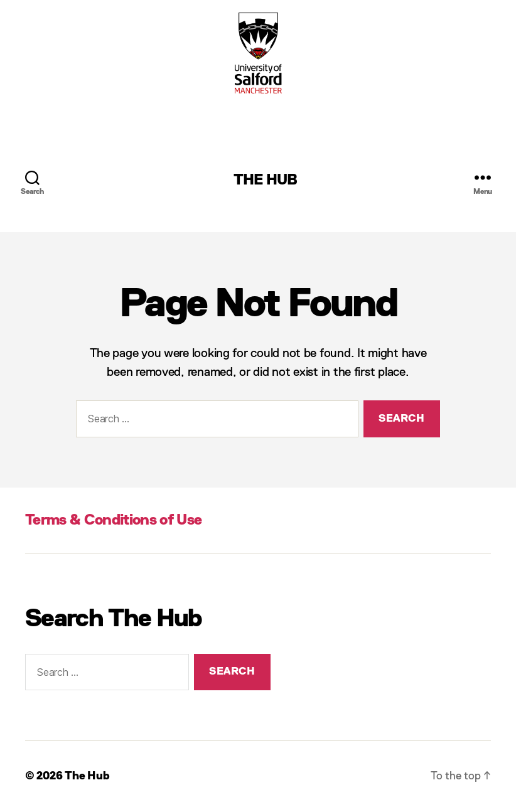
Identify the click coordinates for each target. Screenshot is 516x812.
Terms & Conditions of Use (113, 520)
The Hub (265, 180)
